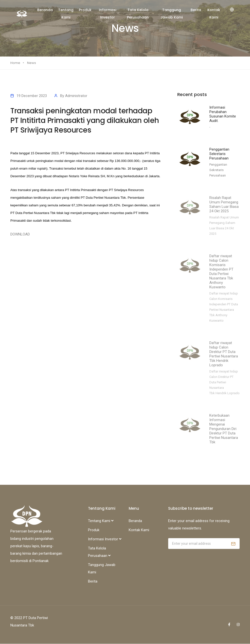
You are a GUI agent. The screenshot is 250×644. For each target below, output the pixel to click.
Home (15, 63)
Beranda (45, 10)
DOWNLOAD (20, 234)
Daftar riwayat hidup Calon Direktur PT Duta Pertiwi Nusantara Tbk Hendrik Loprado (224, 354)
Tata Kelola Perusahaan (138, 14)
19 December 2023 (32, 96)
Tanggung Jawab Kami (172, 14)
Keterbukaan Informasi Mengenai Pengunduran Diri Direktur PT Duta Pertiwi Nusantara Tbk (224, 429)
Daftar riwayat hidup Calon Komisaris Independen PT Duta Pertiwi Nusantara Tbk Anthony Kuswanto (221, 272)
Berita (196, 10)
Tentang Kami (66, 14)
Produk (85, 10)
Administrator (76, 96)
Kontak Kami (214, 14)
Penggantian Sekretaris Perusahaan (219, 154)
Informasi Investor (107, 14)
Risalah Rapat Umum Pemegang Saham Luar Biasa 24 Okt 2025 (224, 205)
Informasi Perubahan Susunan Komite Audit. (223, 114)
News (32, 63)
